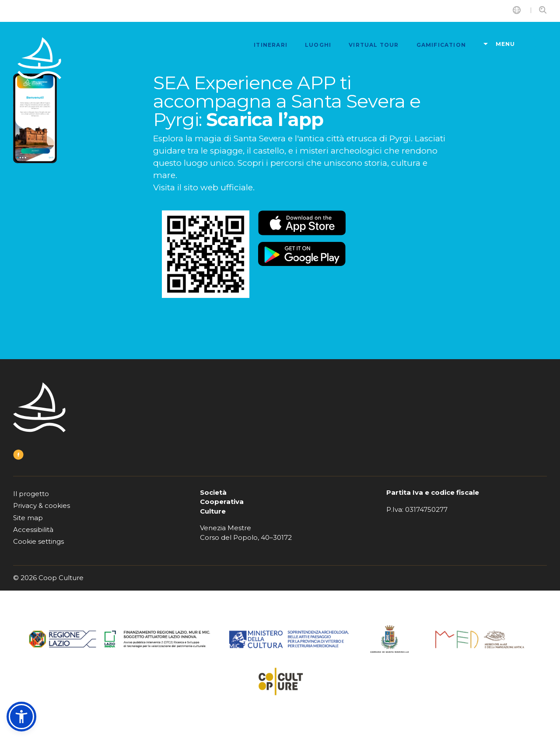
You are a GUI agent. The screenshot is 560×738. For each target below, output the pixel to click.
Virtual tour (374, 45)
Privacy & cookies (42, 505)
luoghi (318, 45)
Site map (28, 518)
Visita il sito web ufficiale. (204, 187)
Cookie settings (38, 541)
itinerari (271, 45)
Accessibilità (33, 530)
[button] (21, 717)
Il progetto (31, 494)
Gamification (441, 45)
